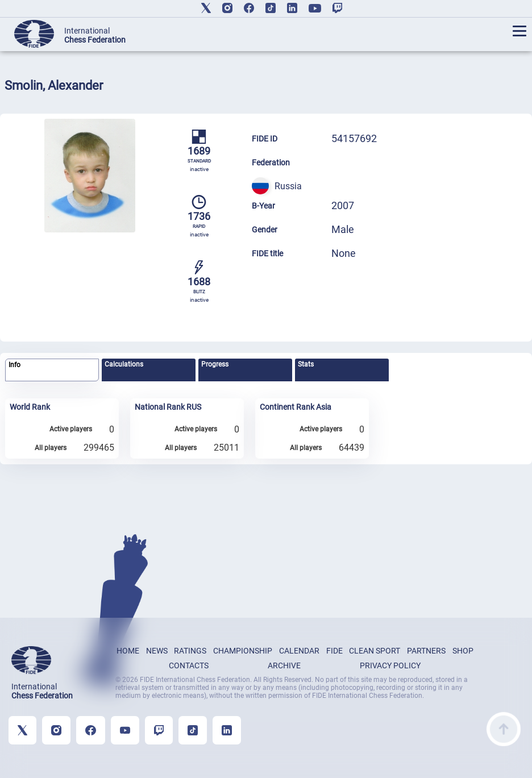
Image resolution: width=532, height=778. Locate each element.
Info (14, 365)
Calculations (124, 364)
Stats (306, 364)
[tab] (52, 370)
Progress (215, 364)
